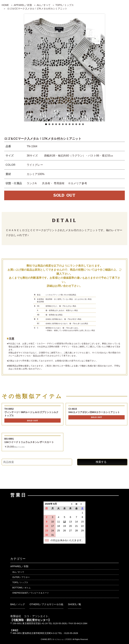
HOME (5, 5)
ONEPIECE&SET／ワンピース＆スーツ (30, 593)
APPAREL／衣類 (23, 5)
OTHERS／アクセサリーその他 (46, 604)
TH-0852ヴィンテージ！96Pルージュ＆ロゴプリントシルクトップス (31, 412)
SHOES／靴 (75, 604)
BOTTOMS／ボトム (21, 588)
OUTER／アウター (21, 577)
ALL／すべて (44, 5)
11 (80, 124)
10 (76, 124)
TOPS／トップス (65, 5)
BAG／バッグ (18, 604)
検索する (101, 462)
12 (83, 124)
